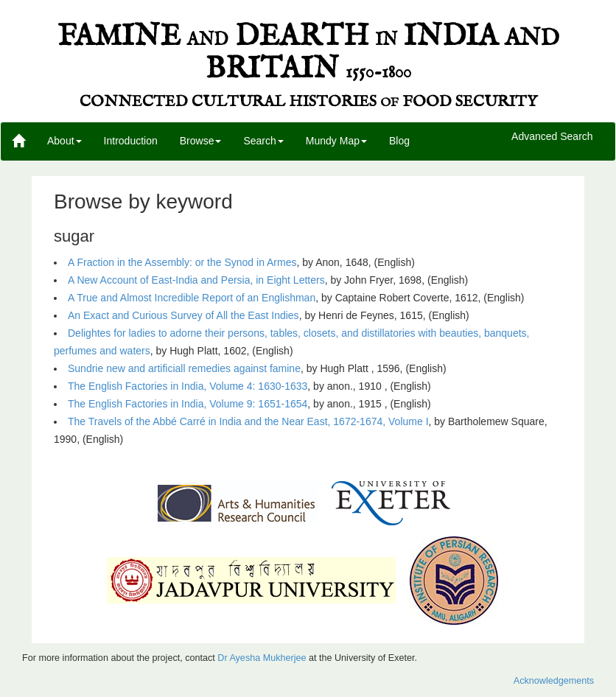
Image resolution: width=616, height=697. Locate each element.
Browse (201, 141)
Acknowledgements (554, 681)
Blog (399, 141)
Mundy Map (336, 141)
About (64, 141)
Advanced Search (552, 137)
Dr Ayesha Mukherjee (262, 658)
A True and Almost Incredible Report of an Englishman (192, 298)
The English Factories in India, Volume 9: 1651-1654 (188, 404)
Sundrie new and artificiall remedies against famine (184, 368)
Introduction (131, 141)
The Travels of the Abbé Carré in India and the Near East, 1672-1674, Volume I (248, 421)
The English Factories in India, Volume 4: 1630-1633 (188, 386)
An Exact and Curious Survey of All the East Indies (183, 315)
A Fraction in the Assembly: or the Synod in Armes (182, 262)
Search (263, 141)
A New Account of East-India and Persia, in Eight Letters (196, 280)
